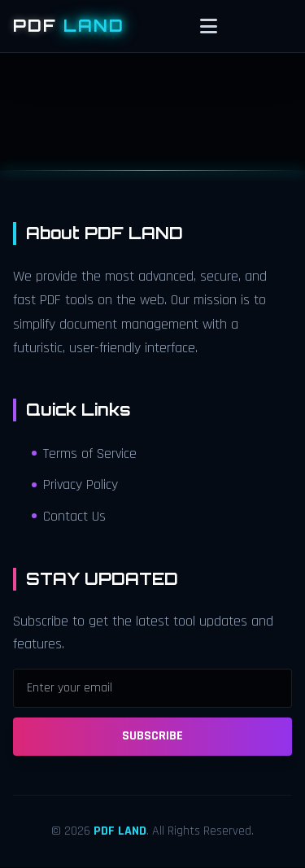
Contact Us (69, 517)
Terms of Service (84, 454)
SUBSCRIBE (152, 736)
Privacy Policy (75, 485)
